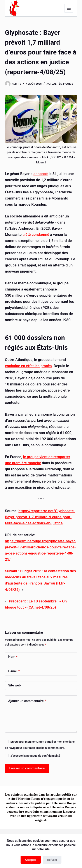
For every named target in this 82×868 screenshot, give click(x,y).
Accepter (31, 860)
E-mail (14, 671)
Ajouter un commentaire (27, 701)
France (68, 84)
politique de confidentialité (43, 756)
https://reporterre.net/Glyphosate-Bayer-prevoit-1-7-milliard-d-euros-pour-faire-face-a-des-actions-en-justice (40, 517)
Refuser (52, 860)
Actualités (54, 84)
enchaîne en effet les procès (28, 366)
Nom (13, 657)
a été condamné (36, 234)
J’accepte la (35, 756)
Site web (15, 685)
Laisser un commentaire (27, 768)
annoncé (41, 174)
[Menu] (69, 8)
